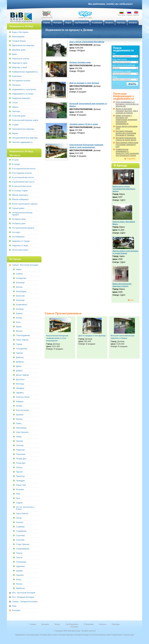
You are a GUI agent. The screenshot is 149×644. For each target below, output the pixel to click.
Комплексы (17, 76)
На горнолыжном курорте (23, 228)
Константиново (23, 410)
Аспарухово (21, 278)
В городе (16, 164)
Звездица (20, 388)
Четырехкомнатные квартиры (25, 138)
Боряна (19, 314)
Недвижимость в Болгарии (25, 635)
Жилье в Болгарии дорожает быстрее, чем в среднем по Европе (127, 111)
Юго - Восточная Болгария (24, 593)
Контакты (74, 627)
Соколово (20, 540)
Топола (19, 553)
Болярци (20, 309)
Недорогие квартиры (21, 98)
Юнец (19, 580)
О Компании (89, 624)
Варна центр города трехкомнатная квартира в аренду (124, 189)
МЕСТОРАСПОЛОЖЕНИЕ (124, 65)
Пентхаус (16, 112)
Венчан (19, 331)
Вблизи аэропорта (20, 195)
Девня (19, 366)
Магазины (16, 85)
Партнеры (116, 624)
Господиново (22, 349)
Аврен (19, 269)
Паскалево (21, 454)
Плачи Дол (21, 463)
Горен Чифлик (22, 340)
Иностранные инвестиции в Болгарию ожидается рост (127, 145)
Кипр (14, 606)
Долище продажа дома (80, 62)
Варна (19, 327)
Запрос (57, 624)
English (136, 13)
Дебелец (20, 358)
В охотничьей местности (23, 178)
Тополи (19, 558)
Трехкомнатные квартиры (23, 129)
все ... (133, 300)
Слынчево (21, 536)
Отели (15, 103)
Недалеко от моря (20, 246)
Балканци (20, 283)
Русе (18, 498)
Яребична (20, 588)
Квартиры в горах (20, 63)
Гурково (19, 353)
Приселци (20, 476)
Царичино (20, 566)
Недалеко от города (21, 241)
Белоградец (21, 292)
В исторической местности (24, 169)
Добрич (19, 371)
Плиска (19, 468)
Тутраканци (21, 562)
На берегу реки (19, 224)
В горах (15, 160)
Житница (20, 384)
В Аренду (120, 166)
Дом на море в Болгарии (57, 635)
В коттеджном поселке (22, 173)
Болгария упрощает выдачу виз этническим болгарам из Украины (126, 133)
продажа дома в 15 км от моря (84, 124)
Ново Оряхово (22, 432)
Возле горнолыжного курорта (25, 204)
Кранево (20, 415)
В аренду (86, 635)
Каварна (20, 402)
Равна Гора (21, 485)
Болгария (16, 610)
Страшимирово (23, 549)
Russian (129, 13)
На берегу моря (19, 219)
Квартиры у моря (19, 68)
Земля (97, 635)
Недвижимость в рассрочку (24, 90)
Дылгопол (20, 380)
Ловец (19, 424)
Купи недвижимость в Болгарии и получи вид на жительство (127, 104)
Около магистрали (20, 250)
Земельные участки (21, 59)
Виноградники (18, 37)
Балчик (19, 287)
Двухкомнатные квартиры (23, 46)
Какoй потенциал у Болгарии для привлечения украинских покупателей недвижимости (126, 120)
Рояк (18, 494)
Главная (33, 624)
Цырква (19, 571)
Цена (115, 77)
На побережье (18, 237)
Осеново (20, 446)
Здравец (20, 393)
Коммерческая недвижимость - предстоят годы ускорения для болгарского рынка (127, 152)
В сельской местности (22, 186)
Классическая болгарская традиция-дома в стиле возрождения (57, 338)
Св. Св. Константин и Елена (25, 508)
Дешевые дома (19, 50)
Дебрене (20, 362)
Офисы (15, 107)
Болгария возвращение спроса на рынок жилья (126, 139)
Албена (19, 274)
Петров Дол (21, 459)
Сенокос (20, 522)
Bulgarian (121, 13)
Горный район (18, 208)
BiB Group (23, 17)
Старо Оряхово (23, 544)
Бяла (18, 322)
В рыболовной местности (23, 182)
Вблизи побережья (20, 200)
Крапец (19, 419)
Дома (14, 54)
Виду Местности (120, 60)
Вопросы (103, 624)
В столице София (20, 191)
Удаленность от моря (122, 71)
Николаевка (21, 428)
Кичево (19, 406)
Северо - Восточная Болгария (25, 265)
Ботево (19, 318)
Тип (114, 54)
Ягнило (19, 584)
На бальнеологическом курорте (22, 214)
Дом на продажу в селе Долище (84, 83)
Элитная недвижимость (22, 142)
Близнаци (20, 300)
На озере (16, 232)
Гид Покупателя (72, 624)
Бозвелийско (22, 305)
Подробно (131, 159)
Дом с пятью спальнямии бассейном (87, 42)
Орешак (19, 441)
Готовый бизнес (19, 41)
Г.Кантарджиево (23, 336)
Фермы (15, 134)
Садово (19, 503)
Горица (19, 344)
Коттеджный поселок (21, 81)
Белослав (20, 296)
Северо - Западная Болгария (25, 602)
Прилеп (19, 472)
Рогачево (20, 490)
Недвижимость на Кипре (23, 94)
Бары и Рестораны (20, 32)
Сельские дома (19, 116)
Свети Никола (22, 514)
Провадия (20, 481)
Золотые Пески (23, 397)
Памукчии (20, 450)
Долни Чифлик (22, 375)
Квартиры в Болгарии (74, 635)
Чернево (20, 575)
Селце (19, 518)
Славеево (20, 527)
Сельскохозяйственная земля (25, 120)
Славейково (21, 531)
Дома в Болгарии (41, 635)
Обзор (19, 437)
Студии (15, 125)
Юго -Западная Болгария (23, 597)
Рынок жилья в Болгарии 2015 (127, 127)
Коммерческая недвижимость (25, 72)
